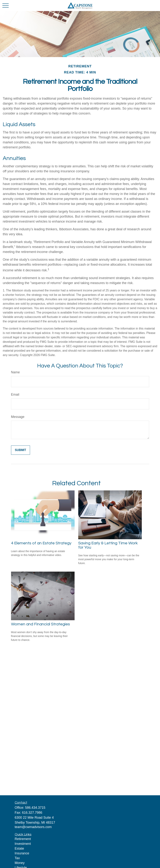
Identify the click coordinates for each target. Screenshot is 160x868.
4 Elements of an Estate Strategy (41, 543)
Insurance (22, 853)
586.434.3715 (35, 808)
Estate (19, 848)
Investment (23, 844)
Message (18, 417)
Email (15, 395)
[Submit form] (21, 450)
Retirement (23, 839)
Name (15, 372)
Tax (17, 858)
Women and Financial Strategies (41, 624)
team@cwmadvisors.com (33, 827)
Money (20, 863)
